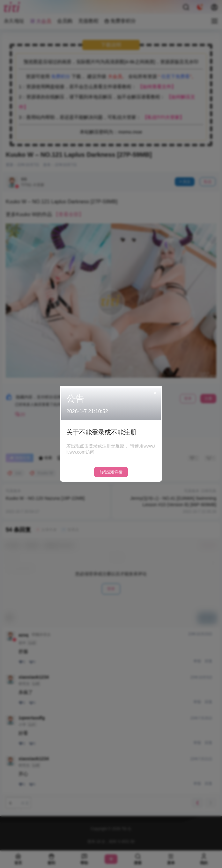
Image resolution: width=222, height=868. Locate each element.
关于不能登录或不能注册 (101, 432)
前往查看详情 (111, 472)
